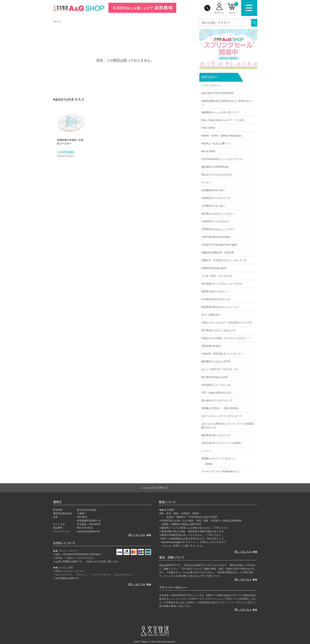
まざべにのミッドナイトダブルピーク (222, 416)
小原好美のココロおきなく (216, 221)
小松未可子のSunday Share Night (219, 245)
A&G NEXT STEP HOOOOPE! (218, 93)
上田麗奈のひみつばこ (213, 206)
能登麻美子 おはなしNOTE (216, 362)
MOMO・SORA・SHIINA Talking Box (221, 136)
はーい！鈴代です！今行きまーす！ (220, 369)
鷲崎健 (209, 464)
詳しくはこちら (137, 535)
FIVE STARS (208, 128)
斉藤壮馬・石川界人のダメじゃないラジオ (224, 260)
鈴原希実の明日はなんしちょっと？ (220, 307)
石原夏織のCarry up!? (213, 190)
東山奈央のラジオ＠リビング (217, 400)
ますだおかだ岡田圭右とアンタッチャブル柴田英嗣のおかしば (228, 426)
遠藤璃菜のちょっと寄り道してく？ (220, 112)
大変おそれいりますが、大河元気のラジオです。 (228, 323)
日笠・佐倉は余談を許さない (217, 393)
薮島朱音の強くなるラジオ (216, 435)
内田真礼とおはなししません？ (218, 214)
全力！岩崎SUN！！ (212, 315)
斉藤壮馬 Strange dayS (214, 268)
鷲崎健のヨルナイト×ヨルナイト (219, 459)
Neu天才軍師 (208, 151)
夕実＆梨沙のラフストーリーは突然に (222, 443)
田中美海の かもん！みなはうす (218, 330)
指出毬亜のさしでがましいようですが (222, 284)
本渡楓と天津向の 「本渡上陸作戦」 (221, 408)
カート (233, 8)
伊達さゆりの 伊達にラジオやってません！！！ (227, 338)
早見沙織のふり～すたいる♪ (216, 385)
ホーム (57, 21)
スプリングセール (211, 85)
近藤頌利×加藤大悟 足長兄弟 (218, 253)
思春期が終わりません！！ (216, 291)
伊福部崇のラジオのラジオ (216, 198)
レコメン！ (207, 451)
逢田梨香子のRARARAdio (215, 167)
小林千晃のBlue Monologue (216, 237)
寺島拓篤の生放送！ (212, 346)
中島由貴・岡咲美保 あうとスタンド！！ (223, 354)
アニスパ (206, 182)
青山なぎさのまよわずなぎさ (217, 175)
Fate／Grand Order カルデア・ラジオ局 (223, 120)
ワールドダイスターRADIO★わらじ (221, 472)
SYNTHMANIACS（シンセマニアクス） (223, 159)
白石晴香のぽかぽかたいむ (216, 299)
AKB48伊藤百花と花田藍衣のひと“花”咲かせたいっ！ (227, 103)
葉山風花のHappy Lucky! (215, 377)
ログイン (219, 13)
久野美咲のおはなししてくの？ (218, 229)
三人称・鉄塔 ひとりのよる (217, 276)
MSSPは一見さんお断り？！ (217, 144)
